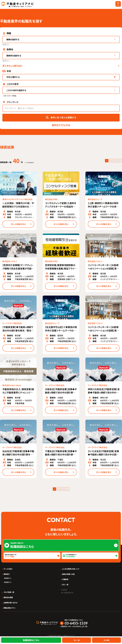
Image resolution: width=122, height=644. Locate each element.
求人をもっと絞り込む (12, 66)
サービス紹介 (8, 570)
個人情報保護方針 (69, 594)
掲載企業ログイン (10, 609)
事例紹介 (7, 576)
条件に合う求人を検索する (63, 118)
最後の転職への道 (68, 576)
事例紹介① (8, 580)
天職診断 (65, 581)
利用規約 (65, 591)
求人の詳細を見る (18, 225)
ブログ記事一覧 (9, 594)
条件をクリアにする (61, 125)
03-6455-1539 (76, 625)
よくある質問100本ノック (71, 570)
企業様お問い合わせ (10, 604)
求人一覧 (65, 586)
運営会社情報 (8, 599)
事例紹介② (8, 584)
